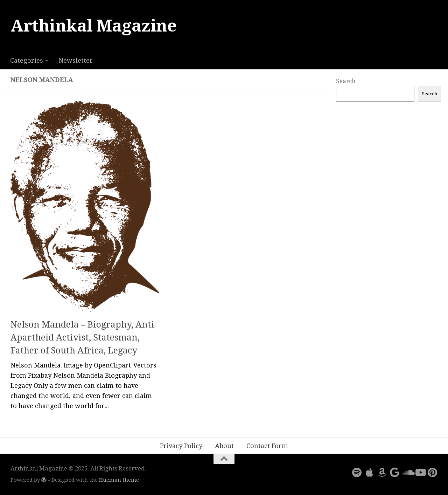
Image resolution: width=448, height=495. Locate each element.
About (224, 446)
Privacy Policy (181, 446)
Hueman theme (119, 480)
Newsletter (76, 60)
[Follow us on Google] (395, 473)
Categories (27, 60)
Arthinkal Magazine (93, 26)
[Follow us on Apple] (370, 473)
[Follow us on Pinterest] (433, 473)
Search (346, 81)
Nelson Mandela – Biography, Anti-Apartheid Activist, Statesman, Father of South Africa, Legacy (84, 338)
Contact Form (267, 446)
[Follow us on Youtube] (420, 473)
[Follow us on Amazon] (382, 473)
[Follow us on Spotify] (357, 473)
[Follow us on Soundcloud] (407, 473)
